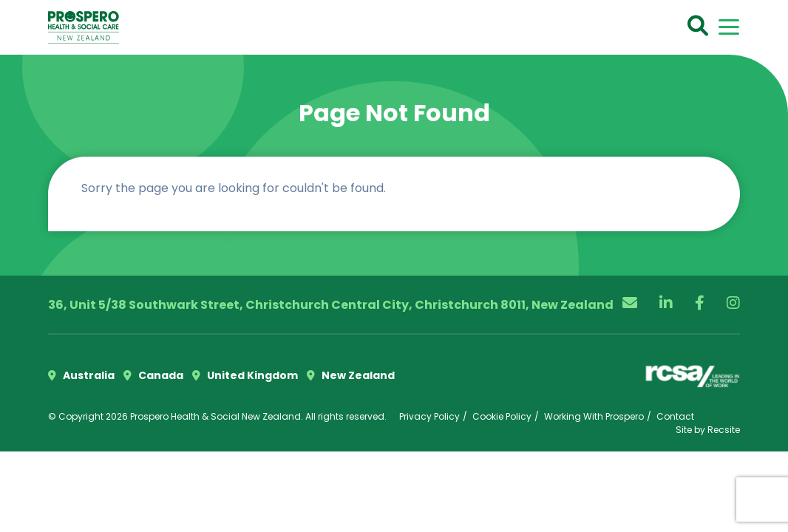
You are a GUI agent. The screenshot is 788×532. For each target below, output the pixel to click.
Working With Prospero (594, 416)
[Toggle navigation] (729, 27)
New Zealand (351, 375)
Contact (675, 416)
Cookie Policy (502, 416)
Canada (153, 375)
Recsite (724, 430)
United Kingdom (245, 375)
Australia (81, 375)
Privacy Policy (429, 416)
